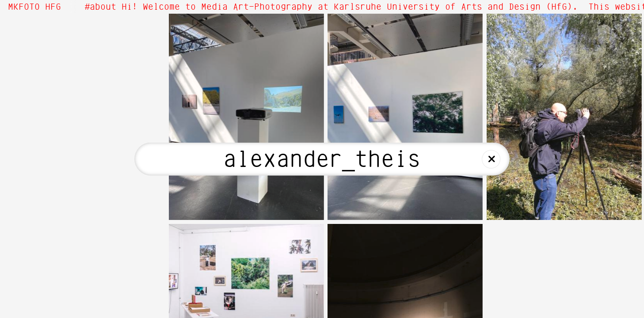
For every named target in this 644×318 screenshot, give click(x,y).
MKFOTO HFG (34, 7)
